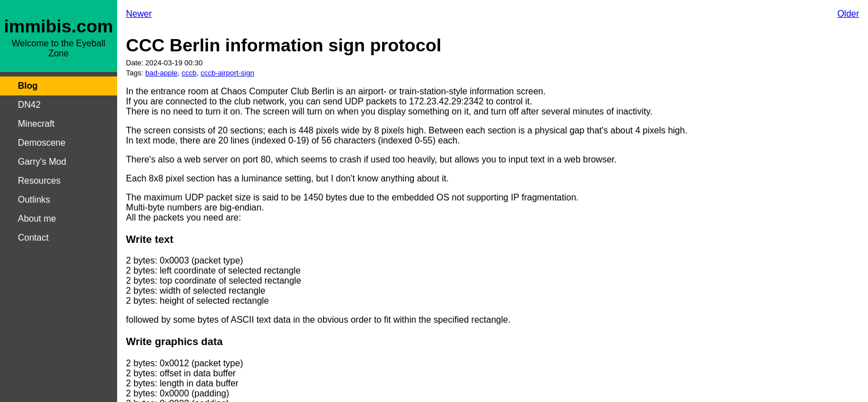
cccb (189, 73)
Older (848, 14)
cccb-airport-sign (228, 73)
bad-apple (162, 73)
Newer (139, 14)
